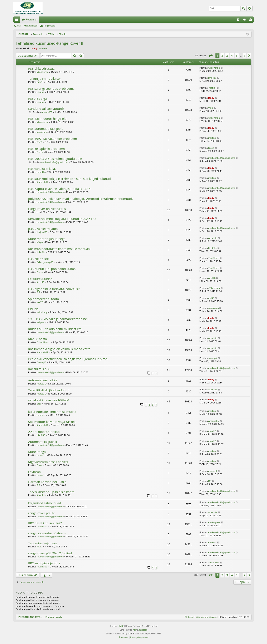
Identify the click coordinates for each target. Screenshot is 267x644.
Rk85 (40, 142)
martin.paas (214, 522)
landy (35, 48)
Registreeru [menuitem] (251, 20)
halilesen (143, 630)
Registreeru (50, 26)
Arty (135, 630)
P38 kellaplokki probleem (47, 149)
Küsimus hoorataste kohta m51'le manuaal (59, 249)
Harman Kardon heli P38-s (47, 482)
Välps (40, 242)
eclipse (40, 322)
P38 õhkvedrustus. (42, 68)
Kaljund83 (42, 232)
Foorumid (73, 20)
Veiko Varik (214, 562)
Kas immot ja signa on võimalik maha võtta (59, 349)
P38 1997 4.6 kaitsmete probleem (53, 139)
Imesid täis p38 (39, 369)
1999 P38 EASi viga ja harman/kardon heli (58, 319)
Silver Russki (44, 342)
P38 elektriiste (38, 259)
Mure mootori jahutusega (47, 239)
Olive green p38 (45, 262)
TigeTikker (213, 258)
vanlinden (42, 132)
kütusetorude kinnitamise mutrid (52, 412)
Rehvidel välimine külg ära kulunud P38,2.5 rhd (62, 219)
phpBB (121, 626)
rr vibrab (34, 472)
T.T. (39, 292)
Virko (211, 108)
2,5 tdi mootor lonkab (44, 432)
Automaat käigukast (43, 442)
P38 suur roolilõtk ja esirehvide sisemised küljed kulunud (69, 179)
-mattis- (41, 92)
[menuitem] (238, 20)
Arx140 (41, 282)
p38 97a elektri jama (43, 229)
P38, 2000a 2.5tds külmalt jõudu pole (55, 159)
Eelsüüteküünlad (40, 279)
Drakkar (212, 78)
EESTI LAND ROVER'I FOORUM (41, 20)
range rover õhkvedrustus (47, 209)
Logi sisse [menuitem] (245, 20)
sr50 (39, 404)
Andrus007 (47, 112)
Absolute (213, 238)
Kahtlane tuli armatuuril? (46, 108)
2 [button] (222, 56)
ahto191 (212, 431)
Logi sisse (32, 26)
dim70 (40, 82)
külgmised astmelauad (45, 503)
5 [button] (237, 56)
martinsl (212, 138)
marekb (41, 172)
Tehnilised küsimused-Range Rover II (49, 43)
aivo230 (41, 435)
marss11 (41, 384)
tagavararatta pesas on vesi (48, 462)
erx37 (40, 302)
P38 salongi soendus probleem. (51, 88)
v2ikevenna (43, 72)
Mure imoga (37, 452)
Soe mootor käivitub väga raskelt (52, 422)
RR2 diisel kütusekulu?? (45, 523)
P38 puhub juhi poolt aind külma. (52, 269)
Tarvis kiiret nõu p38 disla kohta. (52, 492)
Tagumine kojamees (43, 543)
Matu (39, 547)
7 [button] (244, 56)
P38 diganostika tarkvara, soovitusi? (54, 289)
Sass (39, 465)
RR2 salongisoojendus (44, 563)
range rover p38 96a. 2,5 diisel (50, 553)
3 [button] (227, 56)
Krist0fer (41, 252)
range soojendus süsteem (47, 533)
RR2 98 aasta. (38, 339)
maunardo (42, 527)
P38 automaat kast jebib (46, 129)
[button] (211, 56)
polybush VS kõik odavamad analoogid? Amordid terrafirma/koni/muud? (81, 199)
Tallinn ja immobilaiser (45, 78)
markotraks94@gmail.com (55, 162)
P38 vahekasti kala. (42, 169)
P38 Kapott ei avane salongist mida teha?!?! (59, 189)
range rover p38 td (42, 513)
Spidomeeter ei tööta (43, 299)
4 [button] (232, 56)
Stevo (40, 152)
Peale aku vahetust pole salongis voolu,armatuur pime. (68, 359)
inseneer (43, 48)
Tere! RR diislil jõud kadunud (49, 390)
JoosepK (41, 362)
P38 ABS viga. (38, 98)
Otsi (19, 26)
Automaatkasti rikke (43, 380)
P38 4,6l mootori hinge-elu (47, 118)
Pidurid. (34, 309)
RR (39, 485)
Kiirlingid (17, 20)
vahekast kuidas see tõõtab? (49, 400)
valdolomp (42, 312)
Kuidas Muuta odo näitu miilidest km (55, 329)
